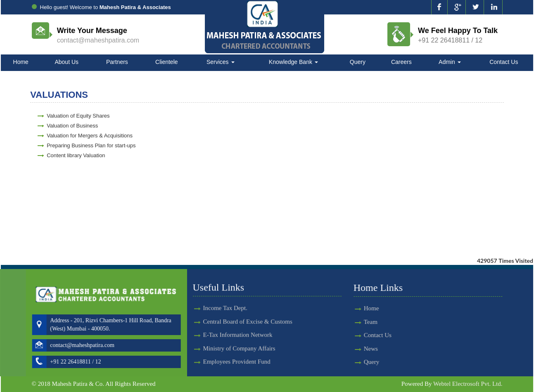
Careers (401, 62)
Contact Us (504, 62)
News (361, 349)
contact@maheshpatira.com (98, 40)
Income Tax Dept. (225, 299)
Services (221, 62)
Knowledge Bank (293, 62)
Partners (117, 62)
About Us (66, 62)
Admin (450, 62)
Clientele (166, 62)
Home (21, 62)
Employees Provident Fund (237, 352)
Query (358, 62)
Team (361, 322)
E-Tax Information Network (238, 326)
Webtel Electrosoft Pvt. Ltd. (468, 384)
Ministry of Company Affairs (239, 339)
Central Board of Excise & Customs (248, 312)
